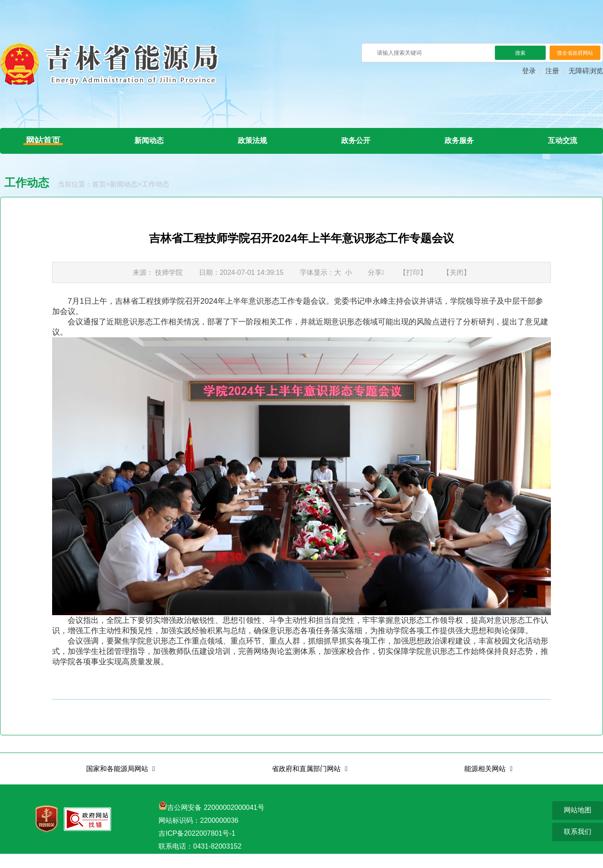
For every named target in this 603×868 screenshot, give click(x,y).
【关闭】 (457, 287)
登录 (529, 71)
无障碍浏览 (586, 71)
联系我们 (578, 846)
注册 (552, 71)
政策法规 (256, 148)
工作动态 (155, 198)
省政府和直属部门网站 (306, 783)
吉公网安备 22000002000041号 (216, 822)
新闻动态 (155, 148)
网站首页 (48, 148)
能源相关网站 (485, 783)
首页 (99, 198)
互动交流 (560, 148)
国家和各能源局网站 (117, 783)
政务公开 (357, 148)
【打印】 (413, 287)
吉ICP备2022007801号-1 (197, 848)
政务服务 (459, 148)
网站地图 (578, 824)
